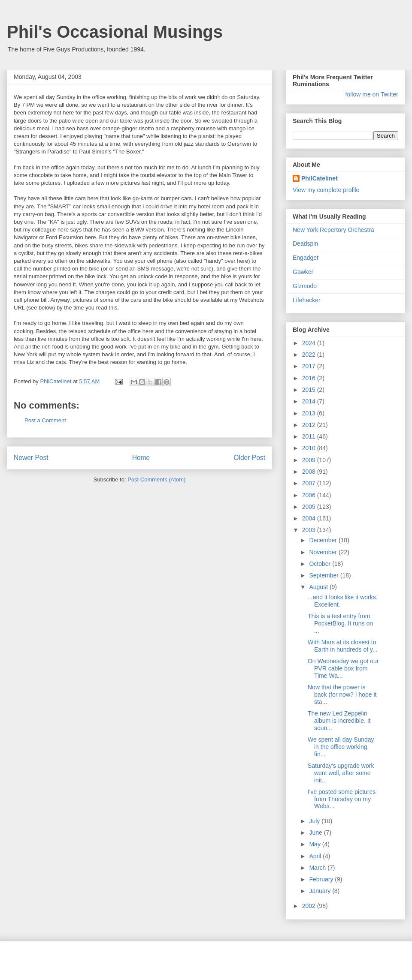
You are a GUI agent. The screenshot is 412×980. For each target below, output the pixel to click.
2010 (310, 448)
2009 (310, 460)
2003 (310, 530)
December (324, 540)
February (322, 879)
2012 (310, 425)
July (315, 821)
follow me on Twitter (372, 94)
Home (141, 458)
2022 (310, 355)
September (324, 575)
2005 (310, 507)
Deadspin (305, 243)
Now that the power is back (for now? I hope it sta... (342, 694)
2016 (310, 378)
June (316, 833)
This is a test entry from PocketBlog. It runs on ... (340, 623)
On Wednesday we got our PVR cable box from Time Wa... (343, 668)
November (324, 552)
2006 (310, 495)
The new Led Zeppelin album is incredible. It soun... (339, 721)
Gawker (303, 272)
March (318, 868)
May (315, 844)
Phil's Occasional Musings (115, 32)
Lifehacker (307, 300)
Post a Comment (45, 420)
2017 (310, 366)
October (321, 564)
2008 (310, 472)
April (316, 856)
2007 (310, 483)
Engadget (306, 258)
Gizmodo (305, 286)
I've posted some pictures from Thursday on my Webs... (342, 799)
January (321, 891)
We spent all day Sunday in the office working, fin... (341, 747)
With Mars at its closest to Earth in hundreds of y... (343, 646)
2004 (310, 518)
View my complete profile (326, 190)
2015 (310, 390)
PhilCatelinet (320, 178)
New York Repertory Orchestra (333, 230)
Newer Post (31, 458)
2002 (310, 906)
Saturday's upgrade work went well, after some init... (341, 773)
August (319, 587)
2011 (310, 436)
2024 (310, 343)
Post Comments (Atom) (156, 479)
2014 (310, 401)
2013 (310, 413)
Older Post (249, 458)
